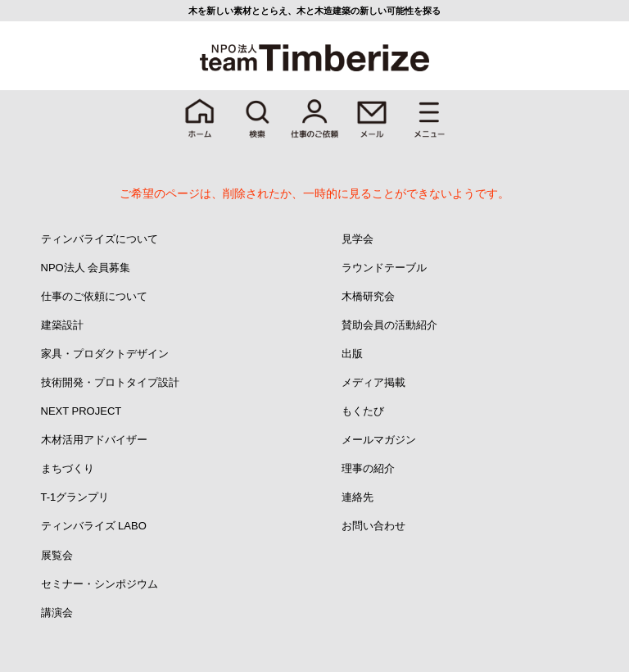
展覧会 (57, 555)
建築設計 (62, 325)
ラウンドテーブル (384, 268)
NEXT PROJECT (81, 411)
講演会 (57, 613)
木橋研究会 (368, 296)
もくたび (363, 411)
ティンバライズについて (100, 239)
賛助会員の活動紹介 (389, 325)
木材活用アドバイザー (94, 440)
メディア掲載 (373, 382)
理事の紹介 (368, 468)
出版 (352, 354)
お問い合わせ (373, 526)
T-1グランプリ (75, 497)
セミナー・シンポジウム (100, 584)
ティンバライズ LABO (94, 526)
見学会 (357, 239)
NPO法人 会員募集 (86, 268)
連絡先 (357, 497)
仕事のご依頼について (94, 296)
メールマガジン (379, 440)
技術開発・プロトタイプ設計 (110, 382)
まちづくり (68, 468)
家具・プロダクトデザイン (105, 354)
